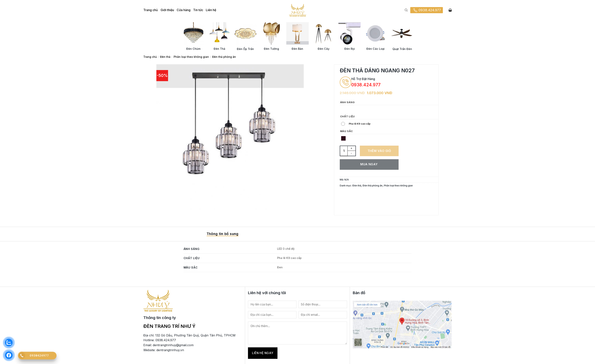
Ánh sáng (347, 102)
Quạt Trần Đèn (402, 49)
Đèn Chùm (193, 49)
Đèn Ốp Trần (245, 49)
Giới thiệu (167, 10)
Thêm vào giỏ (379, 151)
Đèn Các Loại (375, 49)
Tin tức (198, 10)
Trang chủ (151, 10)
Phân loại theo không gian (191, 57)
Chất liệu (348, 117)
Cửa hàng (184, 10)
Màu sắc (347, 131)
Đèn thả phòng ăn (224, 57)
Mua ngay (369, 164)
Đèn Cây (324, 49)
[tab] (223, 234)
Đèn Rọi (350, 49)
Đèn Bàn (297, 49)
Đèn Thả (219, 49)
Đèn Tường (271, 49)
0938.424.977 (426, 10)
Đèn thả (165, 57)
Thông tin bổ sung (223, 234)
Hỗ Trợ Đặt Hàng (363, 79)
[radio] (343, 109)
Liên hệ (211, 10)
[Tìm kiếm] (406, 10)
